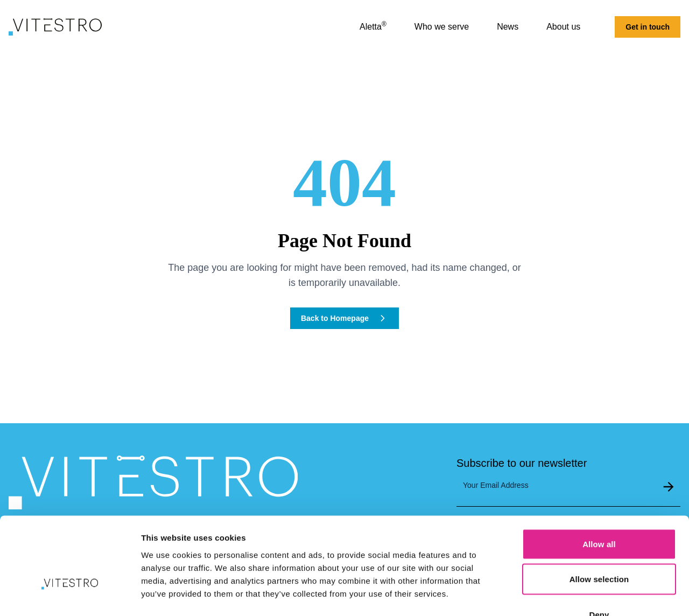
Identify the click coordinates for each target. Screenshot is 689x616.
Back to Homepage (344, 318)
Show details (565, 595)
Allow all (599, 475)
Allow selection (599, 510)
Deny (599, 545)
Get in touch (648, 27)
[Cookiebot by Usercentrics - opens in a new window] (70, 595)
